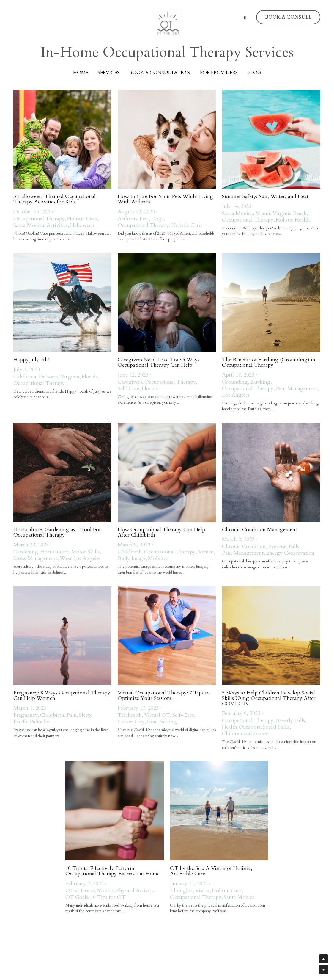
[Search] (245, 18)
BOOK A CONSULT (288, 17)
